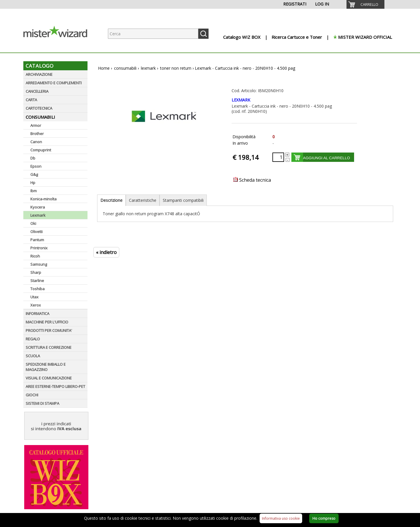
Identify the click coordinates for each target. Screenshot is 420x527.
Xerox (36, 305)
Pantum (37, 240)
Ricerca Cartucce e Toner (297, 37)
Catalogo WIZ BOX (242, 37)
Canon (36, 142)
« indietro (106, 252)
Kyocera (38, 207)
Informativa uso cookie (281, 518)
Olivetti (36, 232)
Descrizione (111, 200)
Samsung (39, 264)
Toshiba (37, 289)
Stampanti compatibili (183, 200)
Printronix (39, 248)
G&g (34, 174)
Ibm (34, 191)
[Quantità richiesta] (278, 157)
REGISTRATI (295, 4)
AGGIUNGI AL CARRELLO (327, 158)
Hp (33, 183)
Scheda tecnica (252, 180)
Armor (36, 125)
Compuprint (41, 150)
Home (104, 68)
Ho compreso (324, 518)
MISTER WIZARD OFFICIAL (365, 37)
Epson (36, 166)
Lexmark (38, 215)
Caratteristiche (143, 200)
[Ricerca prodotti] (153, 34)
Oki (33, 223)
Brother (37, 134)
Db (33, 158)
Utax (34, 297)
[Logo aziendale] (60, 47)
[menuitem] (365, 4)
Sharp (36, 272)
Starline (37, 281)
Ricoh (35, 256)
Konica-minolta (43, 199)
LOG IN (322, 4)
